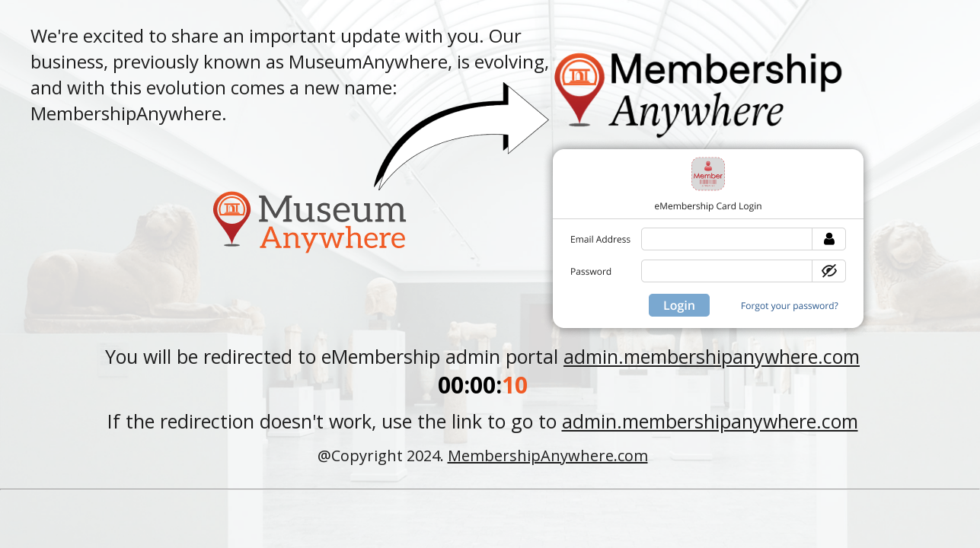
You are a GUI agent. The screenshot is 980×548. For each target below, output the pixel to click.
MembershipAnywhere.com (548, 456)
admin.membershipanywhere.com (712, 356)
